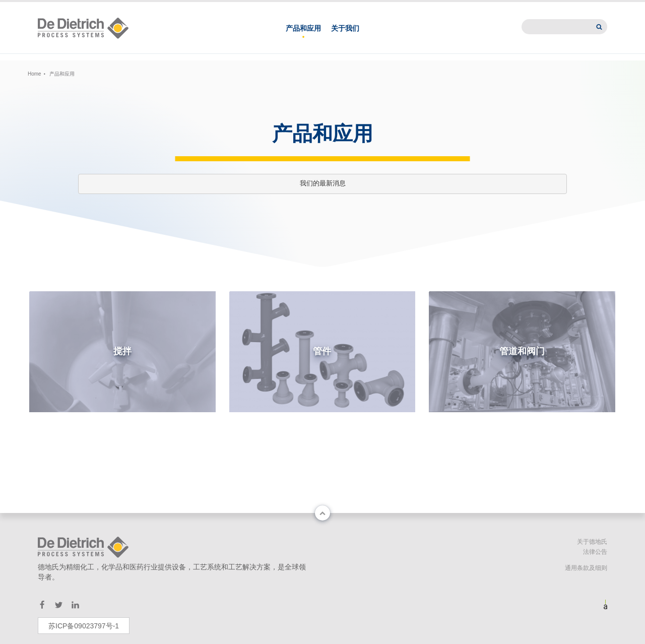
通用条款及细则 (586, 568)
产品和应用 (303, 39)
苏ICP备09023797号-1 (84, 626)
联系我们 (392, 8)
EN (144, 8)
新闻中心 (491, 8)
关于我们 (345, 39)
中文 (121, 8)
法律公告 (595, 552)
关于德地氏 (592, 542)
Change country (67, 8)
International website (561, 8)
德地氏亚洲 (441, 8)
